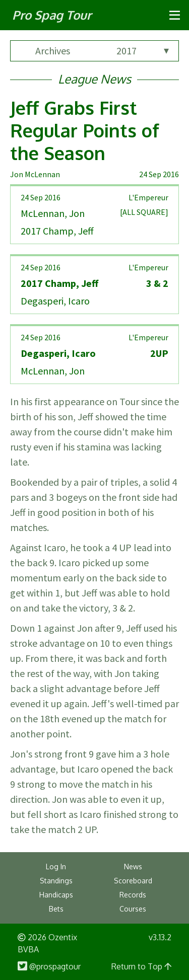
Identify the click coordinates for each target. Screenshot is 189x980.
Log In (56, 866)
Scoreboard (133, 881)
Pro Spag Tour (52, 15)
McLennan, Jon (53, 213)
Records (133, 895)
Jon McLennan (35, 174)
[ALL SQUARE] (144, 212)
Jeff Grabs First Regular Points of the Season (85, 130)
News (133, 866)
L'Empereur (148, 197)
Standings (56, 881)
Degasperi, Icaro (55, 301)
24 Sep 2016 (159, 174)
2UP (159, 353)
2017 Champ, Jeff (57, 231)
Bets (56, 909)
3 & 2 (157, 283)
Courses (133, 909)
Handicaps (56, 895)
